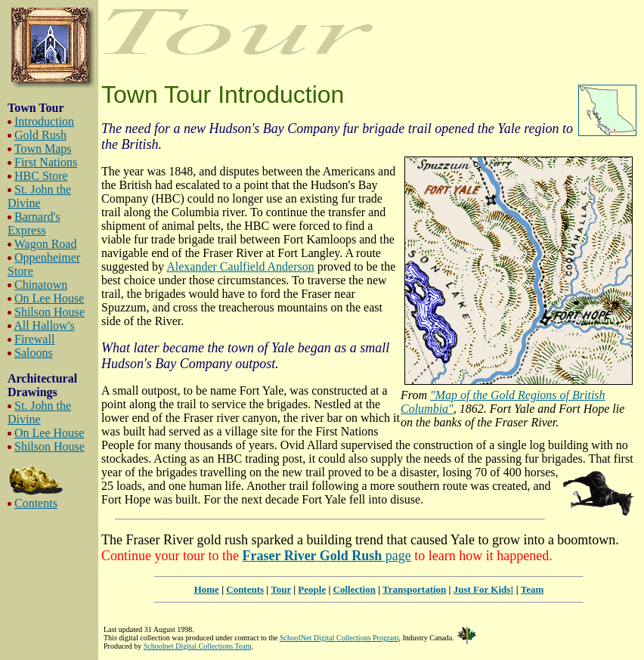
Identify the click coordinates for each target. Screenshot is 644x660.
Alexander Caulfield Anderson (240, 266)
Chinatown (41, 285)
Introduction (44, 121)
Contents (36, 503)
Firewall (34, 339)
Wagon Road (46, 244)
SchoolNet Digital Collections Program (339, 638)
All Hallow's (44, 325)
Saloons (34, 353)
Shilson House (50, 312)
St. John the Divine (39, 196)
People (312, 589)
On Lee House (49, 298)
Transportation (414, 589)
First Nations (46, 162)
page (326, 556)
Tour (281, 589)
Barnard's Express (34, 223)
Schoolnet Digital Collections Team (198, 646)
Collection (355, 589)
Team (533, 589)
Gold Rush (40, 135)
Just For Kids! (484, 589)
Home (207, 589)
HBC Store (41, 176)
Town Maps (43, 149)
